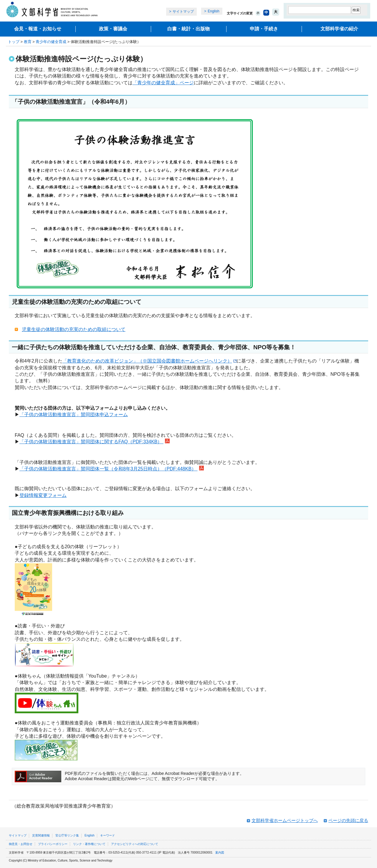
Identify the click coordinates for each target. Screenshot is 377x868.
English (213, 11)
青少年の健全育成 (51, 42)
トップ (14, 42)
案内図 (220, 853)
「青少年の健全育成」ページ (163, 83)
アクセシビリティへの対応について (135, 844)
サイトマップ (183, 11)
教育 (28, 42)
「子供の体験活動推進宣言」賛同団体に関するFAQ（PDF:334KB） (95, 442)
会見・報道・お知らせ (38, 29)
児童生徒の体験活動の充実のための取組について (74, 329)
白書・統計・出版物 (188, 29)
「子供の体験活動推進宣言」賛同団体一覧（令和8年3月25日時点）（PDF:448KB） (109, 469)
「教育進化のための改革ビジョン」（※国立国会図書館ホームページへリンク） (149, 361)
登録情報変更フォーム (43, 495)
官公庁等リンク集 (67, 835)
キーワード (108, 835)
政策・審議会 (113, 29)
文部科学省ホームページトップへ (285, 820)
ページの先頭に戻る (348, 820)
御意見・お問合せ (21, 844)
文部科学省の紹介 (339, 29)
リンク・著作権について (89, 844)
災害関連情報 (41, 835)
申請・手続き (264, 29)
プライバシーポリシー (53, 844)
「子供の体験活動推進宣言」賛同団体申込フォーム (74, 415)
